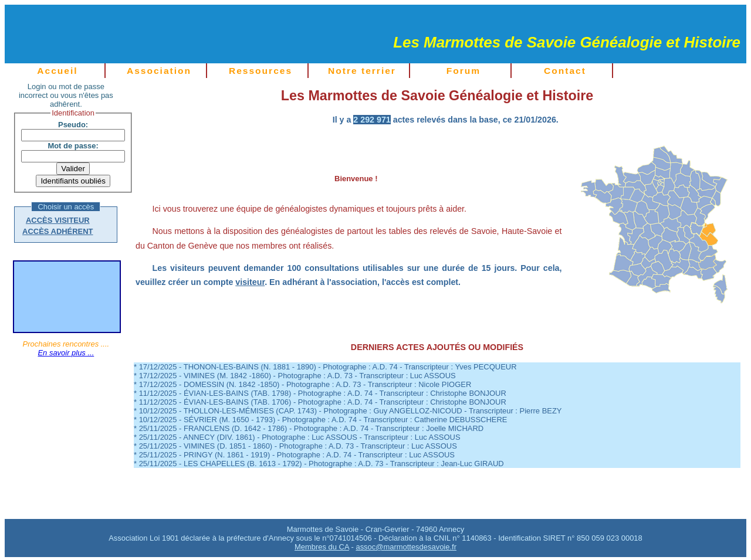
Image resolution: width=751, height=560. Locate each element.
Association (159, 71)
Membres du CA (322, 547)
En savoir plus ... (66, 353)
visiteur (250, 282)
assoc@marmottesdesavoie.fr (406, 547)
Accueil (57, 71)
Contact (565, 71)
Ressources (261, 71)
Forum (464, 71)
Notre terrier (362, 71)
